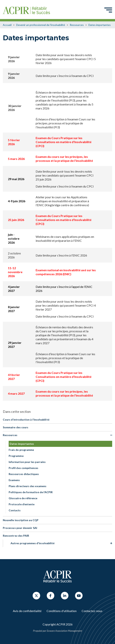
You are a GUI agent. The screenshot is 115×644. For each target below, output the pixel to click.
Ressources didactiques (24, 474)
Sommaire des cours (16, 427)
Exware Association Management (64, 631)
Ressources (77, 25)
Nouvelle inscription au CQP (21, 520)
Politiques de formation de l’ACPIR (31, 492)
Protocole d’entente (22, 504)
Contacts (15, 510)
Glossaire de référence (23, 498)
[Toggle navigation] (108, 10)
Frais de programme (21, 450)
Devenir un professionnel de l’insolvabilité (41, 25)
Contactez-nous (92, 611)
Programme (16, 456)
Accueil (7, 25)
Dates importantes (100, 25)
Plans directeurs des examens (28, 486)
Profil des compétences (24, 468)
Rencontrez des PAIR (16, 536)
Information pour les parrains (27, 462)
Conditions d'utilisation (62, 611)
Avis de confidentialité (27, 611)
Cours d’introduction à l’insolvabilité (26, 420)
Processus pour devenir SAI (20, 528)
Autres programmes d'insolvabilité (33, 543)
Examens (14, 480)
